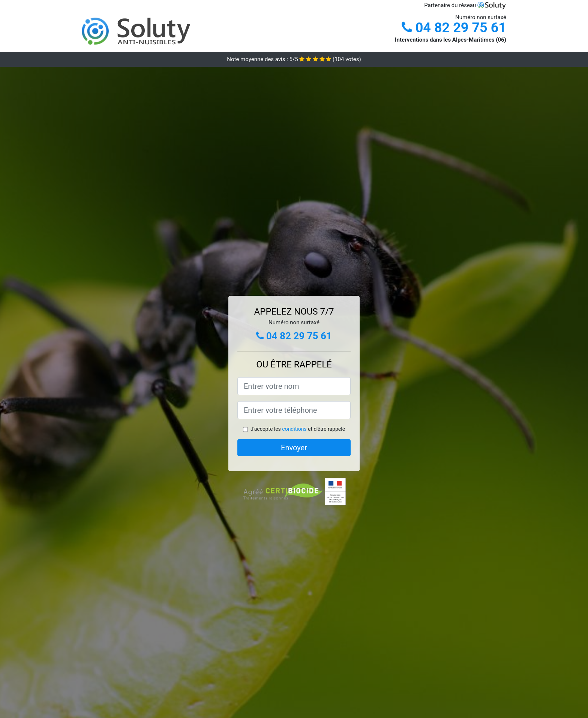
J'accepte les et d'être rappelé (298, 429)
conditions (294, 429)
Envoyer (294, 448)
